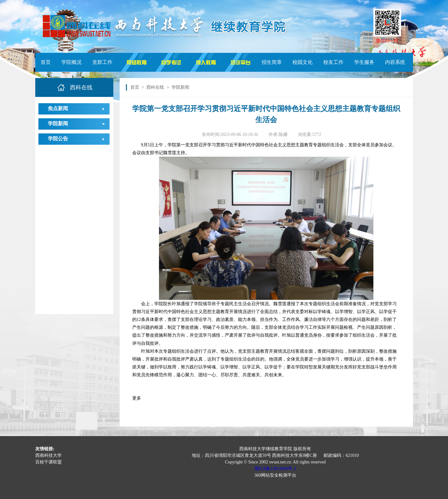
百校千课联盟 (48, 462)
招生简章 (272, 62)
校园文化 (303, 62)
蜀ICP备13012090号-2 (275, 469)
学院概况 (71, 62)
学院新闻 (58, 123)
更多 (137, 398)
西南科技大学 (48, 455)
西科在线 (155, 87)
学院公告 (58, 139)
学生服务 (364, 62)
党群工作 (102, 62)
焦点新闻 (58, 108)
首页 (46, 62)
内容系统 (395, 62)
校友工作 (333, 62)
